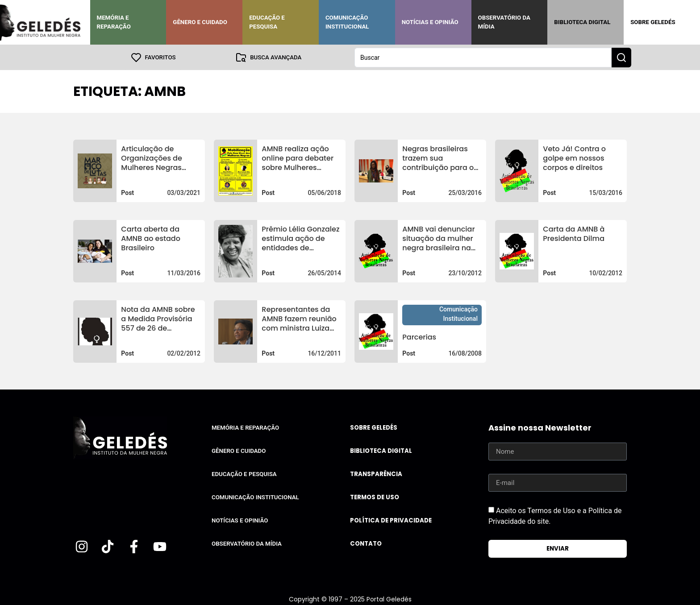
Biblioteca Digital (582, 22)
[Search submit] (621, 57)
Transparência (376, 474)
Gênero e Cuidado (200, 22)
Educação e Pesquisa (267, 22)
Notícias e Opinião (430, 22)
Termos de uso (375, 497)
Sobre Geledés (653, 22)
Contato (366, 543)
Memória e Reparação (114, 22)
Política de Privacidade (391, 520)
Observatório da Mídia (504, 22)
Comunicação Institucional (347, 22)
